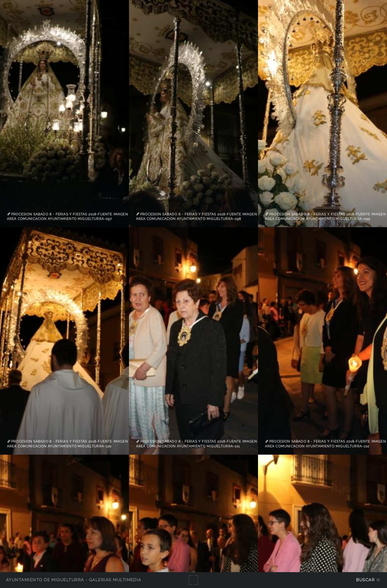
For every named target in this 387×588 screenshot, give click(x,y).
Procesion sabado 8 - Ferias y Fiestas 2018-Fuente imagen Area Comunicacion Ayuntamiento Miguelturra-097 (67, 216)
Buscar (365, 580)
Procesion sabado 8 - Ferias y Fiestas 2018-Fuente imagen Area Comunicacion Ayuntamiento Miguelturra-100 (67, 444)
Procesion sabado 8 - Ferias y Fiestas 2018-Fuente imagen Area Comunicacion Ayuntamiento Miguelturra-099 (325, 216)
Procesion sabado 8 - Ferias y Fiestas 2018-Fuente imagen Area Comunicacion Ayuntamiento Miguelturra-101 (196, 444)
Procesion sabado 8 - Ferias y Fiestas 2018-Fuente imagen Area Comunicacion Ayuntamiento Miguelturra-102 (325, 444)
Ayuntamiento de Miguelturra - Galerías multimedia (74, 580)
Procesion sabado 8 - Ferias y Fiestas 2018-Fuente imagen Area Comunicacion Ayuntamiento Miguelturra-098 (196, 216)
